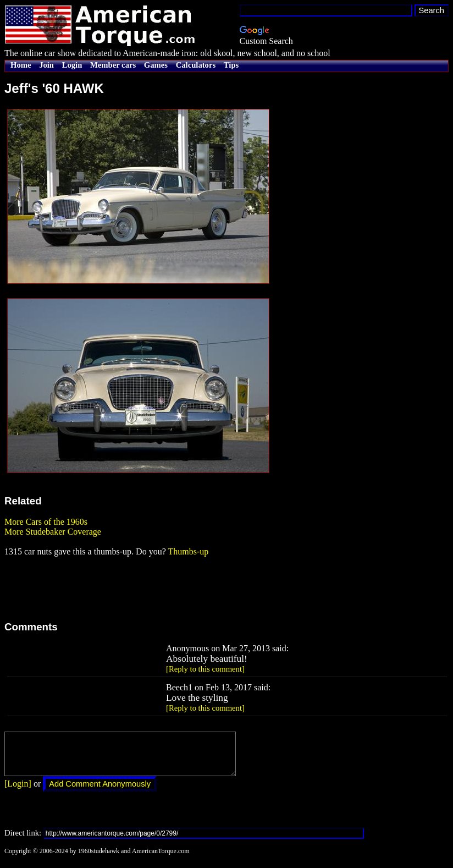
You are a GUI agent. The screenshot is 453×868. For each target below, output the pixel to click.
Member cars (113, 65)
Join (46, 65)
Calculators (196, 65)
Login (72, 65)
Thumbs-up (188, 551)
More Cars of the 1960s (46, 522)
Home (21, 65)
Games (156, 65)
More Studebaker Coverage (53, 532)
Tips (231, 65)
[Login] (18, 792)
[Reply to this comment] (205, 669)
